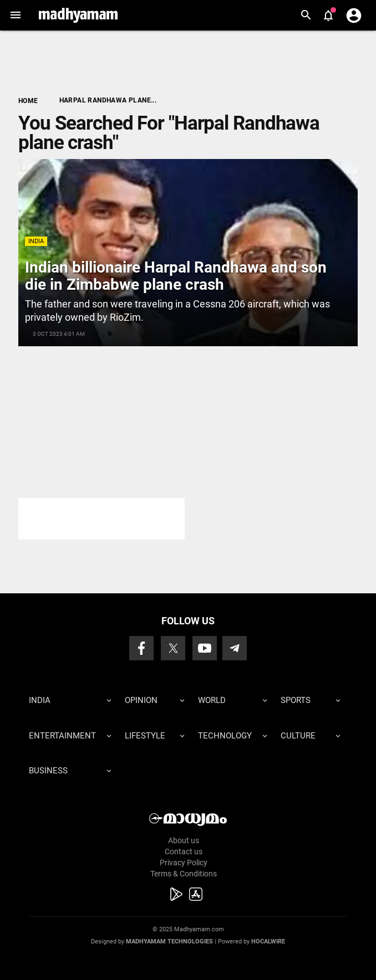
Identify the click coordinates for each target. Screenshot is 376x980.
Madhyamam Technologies (169, 941)
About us (184, 840)
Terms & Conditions (184, 874)
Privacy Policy (184, 863)
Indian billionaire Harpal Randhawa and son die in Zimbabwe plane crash (176, 276)
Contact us (184, 851)
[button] (15, 15)
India (36, 241)
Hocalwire (268, 941)
